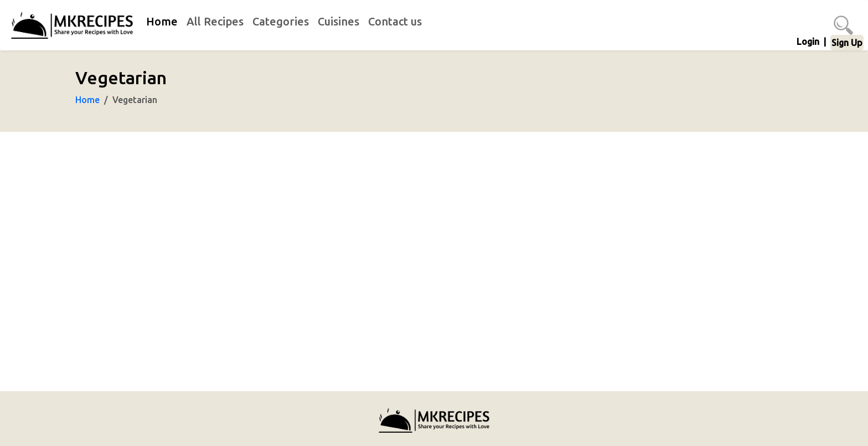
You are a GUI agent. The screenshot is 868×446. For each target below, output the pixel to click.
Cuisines (339, 21)
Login (808, 42)
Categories (281, 21)
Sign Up (847, 43)
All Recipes (215, 21)
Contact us (395, 21)
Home (162, 21)
